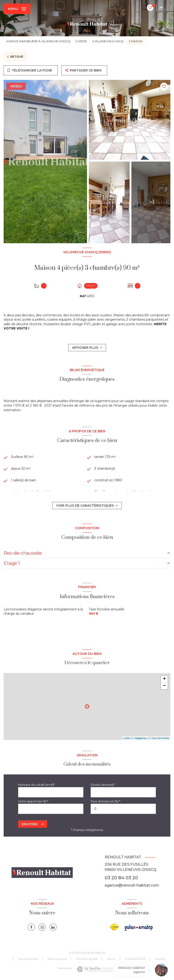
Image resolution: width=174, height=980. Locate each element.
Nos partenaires (28, 959)
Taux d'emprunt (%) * (105, 801)
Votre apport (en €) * (33, 801)
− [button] (164, 686)
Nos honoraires (57, 959)
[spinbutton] (123, 809)
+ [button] (164, 679)
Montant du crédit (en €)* (36, 785)
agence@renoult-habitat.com (132, 885)
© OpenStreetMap (159, 738)
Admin (111, 959)
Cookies (160, 959)
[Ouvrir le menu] (17, 9)
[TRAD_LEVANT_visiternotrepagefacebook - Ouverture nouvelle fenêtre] (31, 927)
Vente (82, 41)
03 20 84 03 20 (121, 878)
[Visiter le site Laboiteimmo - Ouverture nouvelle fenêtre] (95, 969)
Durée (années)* (103, 785)
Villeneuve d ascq (109, 41)
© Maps (140, 738)
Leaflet (127, 738)
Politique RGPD (135, 959)
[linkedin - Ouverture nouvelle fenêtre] (53, 927)
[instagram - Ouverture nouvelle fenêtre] (42, 927)
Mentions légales (87, 959)
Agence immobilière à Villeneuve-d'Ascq (38, 41)
